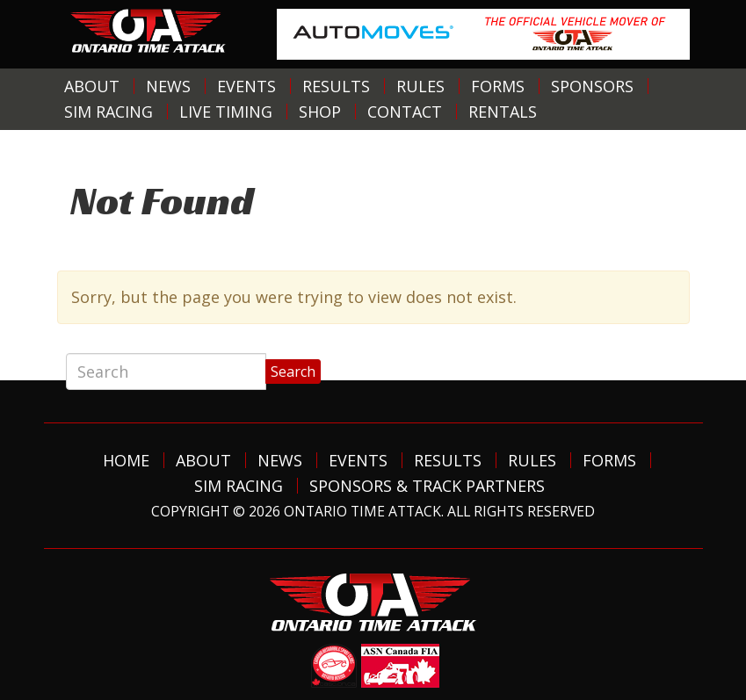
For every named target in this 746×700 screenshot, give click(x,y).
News (168, 86)
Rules (420, 86)
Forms (498, 86)
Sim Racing (109, 112)
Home (126, 460)
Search (293, 372)
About (92, 86)
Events (246, 86)
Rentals (503, 112)
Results (336, 86)
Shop (320, 112)
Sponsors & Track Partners (427, 486)
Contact (405, 112)
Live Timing (226, 112)
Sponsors (592, 86)
